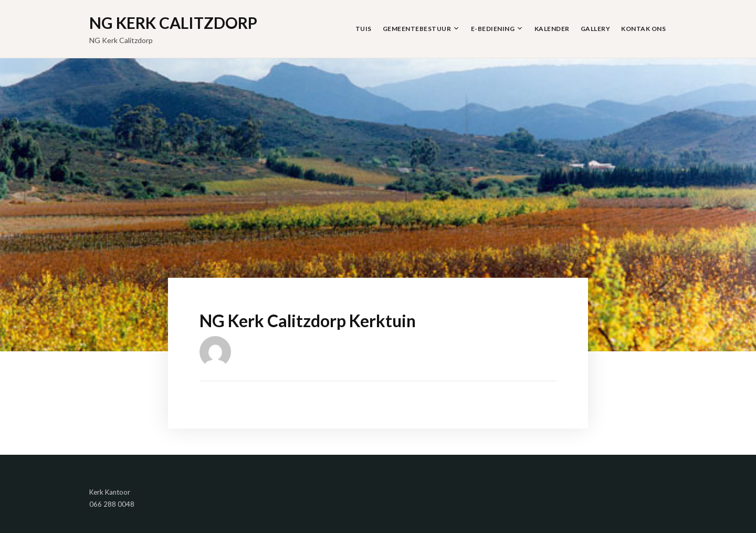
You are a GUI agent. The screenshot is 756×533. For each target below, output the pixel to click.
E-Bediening (493, 29)
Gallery (596, 29)
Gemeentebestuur (417, 29)
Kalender (552, 29)
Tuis (364, 29)
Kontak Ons (643, 29)
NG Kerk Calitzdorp (173, 23)
